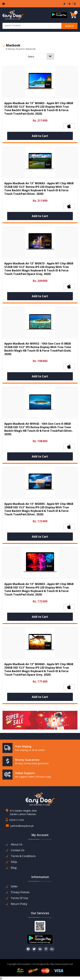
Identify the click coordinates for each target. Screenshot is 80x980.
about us (17, 844)
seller (14, 886)
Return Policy (19, 904)
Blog (14, 868)
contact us (18, 850)
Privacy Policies (20, 892)
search (69, 26)
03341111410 (17, 820)
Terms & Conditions (23, 856)
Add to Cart (40, 136)
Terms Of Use (19, 898)
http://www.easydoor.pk (61, 964)
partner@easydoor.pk (22, 826)
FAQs (14, 862)
